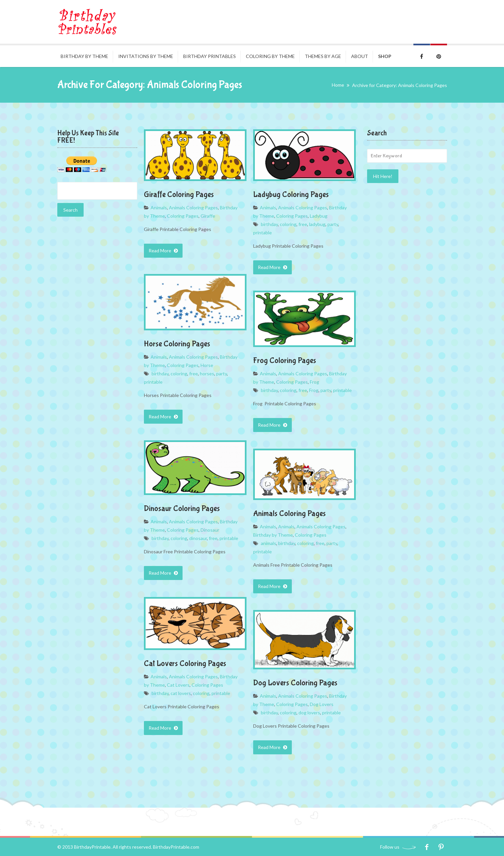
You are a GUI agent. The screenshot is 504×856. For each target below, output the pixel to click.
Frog (314, 382)
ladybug (317, 224)
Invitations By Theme (146, 56)
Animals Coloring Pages (193, 207)
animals (268, 543)
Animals (159, 207)
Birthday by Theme (84, 56)
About (360, 56)
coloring (288, 224)
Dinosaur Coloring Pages (182, 508)
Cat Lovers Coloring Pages (185, 663)
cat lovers (181, 693)
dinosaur (198, 538)
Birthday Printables (210, 56)
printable (262, 232)
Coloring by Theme (270, 56)
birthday (269, 224)
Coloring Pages (183, 216)
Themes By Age (323, 56)
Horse (207, 365)
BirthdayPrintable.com (176, 847)
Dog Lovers (322, 704)
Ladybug (319, 216)
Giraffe (208, 216)
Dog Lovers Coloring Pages (295, 683)
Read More (163, 250)
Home (338, 85)
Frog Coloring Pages (285, 360)
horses (207, 373)
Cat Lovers (178, 685)
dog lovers (309, 712)
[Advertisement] (97, 327)
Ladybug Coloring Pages (291, 194)
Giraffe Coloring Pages (179, 194)
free (303, 224)
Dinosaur (210, 530)
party (333, 224)
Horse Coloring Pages (177, 344)
